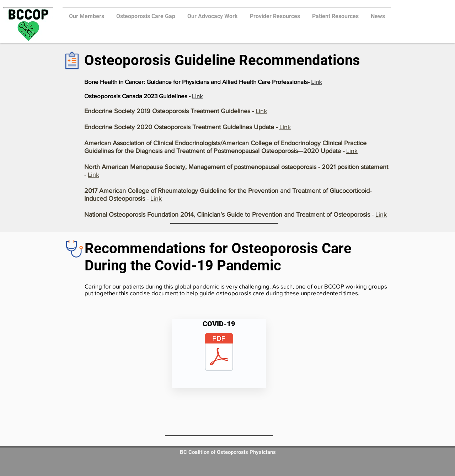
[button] (275, 16)
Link (317, 82)
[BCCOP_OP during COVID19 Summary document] (219, 353)
